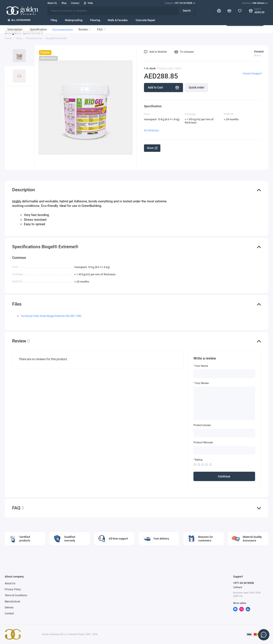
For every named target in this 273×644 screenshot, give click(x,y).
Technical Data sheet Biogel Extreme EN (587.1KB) (51, 316)
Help (88, 3)
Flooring (95, 20)
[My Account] (219, 11)
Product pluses (202, 425)
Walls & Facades (118, 20)
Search (187, 11)
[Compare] (229, 11)
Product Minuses (203, 442)
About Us (52, 3)
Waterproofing (74, 20)
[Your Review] (224, 403)
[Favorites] (240, 11)
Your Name (201, 366)
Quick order (197, 87)
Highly (17, 201)
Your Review (202, 383)
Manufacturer (12, 602)
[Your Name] (224, 374)
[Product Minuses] (224, 450)
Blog (64, 3)
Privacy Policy (13, 589)
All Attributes (151, 131)
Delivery (9, 608)
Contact (75, 3)
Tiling (54, 20)
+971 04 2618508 (180, 3)
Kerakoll (259, 52)
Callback (238, 587)
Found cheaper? (252, 73)
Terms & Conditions (16, 595)
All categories (19, 20)
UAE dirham (255, 3)
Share (152, 148)
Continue (224, 476)
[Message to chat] (264, 635)
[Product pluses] (224, 433)
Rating (199, 460)
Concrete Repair (145, 20)
